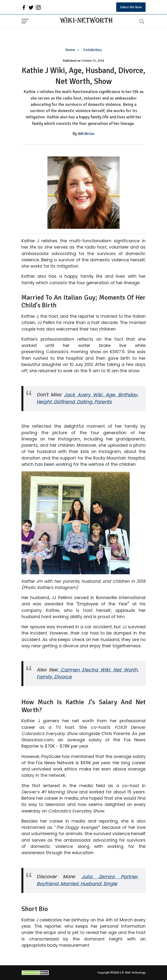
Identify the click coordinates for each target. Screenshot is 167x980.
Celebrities (93, 50)
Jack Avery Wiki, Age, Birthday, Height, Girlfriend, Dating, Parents (87, 398)
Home (70, 50)
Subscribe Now (131, 7)
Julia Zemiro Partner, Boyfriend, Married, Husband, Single (87, 880)
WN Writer (86, 134)
